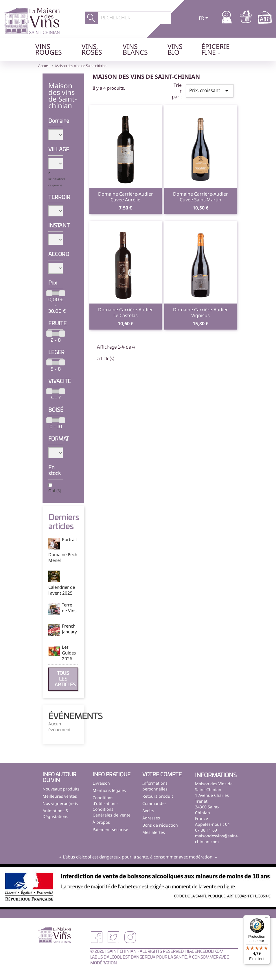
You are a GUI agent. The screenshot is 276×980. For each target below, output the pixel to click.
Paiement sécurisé (110, 829)
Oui (55, 491)
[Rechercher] (134, 18)
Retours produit (158, 796)
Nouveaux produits (61, 789)
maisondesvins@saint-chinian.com (217, 839)
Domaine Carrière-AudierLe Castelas (126, 312)
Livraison (101, 783)
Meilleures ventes (60, 796)
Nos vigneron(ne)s (60, 803)
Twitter (113, 937)
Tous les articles (65, 679)
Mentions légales (109, 790)
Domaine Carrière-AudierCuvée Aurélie (126, 197)
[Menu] (267, 919)
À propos (101, 822)
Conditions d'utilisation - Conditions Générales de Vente (112, 806)
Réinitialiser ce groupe (57, 182)
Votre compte (162, 775)
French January (69, 629)
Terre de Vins (69, 608)
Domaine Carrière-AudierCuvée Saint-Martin (200, 197)
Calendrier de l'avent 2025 (62, 590)
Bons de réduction (160, 825)
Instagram (130, 937)
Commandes (154, 803)
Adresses (151, 818)
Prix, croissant (210, 91)
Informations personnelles (155, 786)
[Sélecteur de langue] (205, 19)
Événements (76, 717)
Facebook (97, 937)
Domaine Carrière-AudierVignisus (200, 312)
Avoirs (148, 811)
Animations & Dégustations (56, 813)
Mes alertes (154, 832)
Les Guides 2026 (69, 653)
